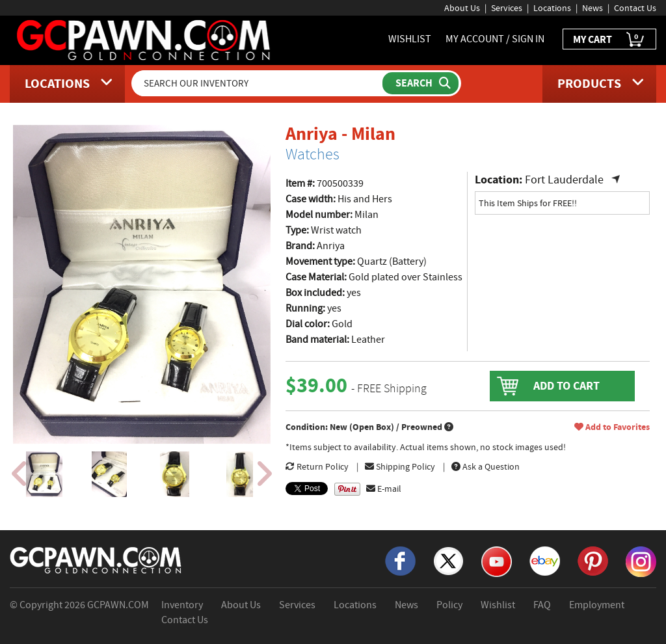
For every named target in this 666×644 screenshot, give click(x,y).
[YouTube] (497, 561)
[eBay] (545, 560)
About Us (462, 8)
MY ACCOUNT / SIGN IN (495, 39)
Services (507, 8)
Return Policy (317, 466)
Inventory (182, 605)
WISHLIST (410, 39)
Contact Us (635, 8)
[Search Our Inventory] (258, 83)
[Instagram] (641, 561)
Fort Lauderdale (564, 180)
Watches (313, 154)
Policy (449, 605)
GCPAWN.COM (118, 605)
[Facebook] (400, 560)
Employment (597, 605)
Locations (552, 8)
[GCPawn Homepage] (144, 39)
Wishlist (498, 605)
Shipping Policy (400, 466)
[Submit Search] (420, 83)
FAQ (542, 605)
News (593, 8)
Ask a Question (486, 466)
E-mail (384, 489)
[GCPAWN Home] (96, 559)
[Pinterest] (593, 560)
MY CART (609, 40)
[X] (448, 560)
